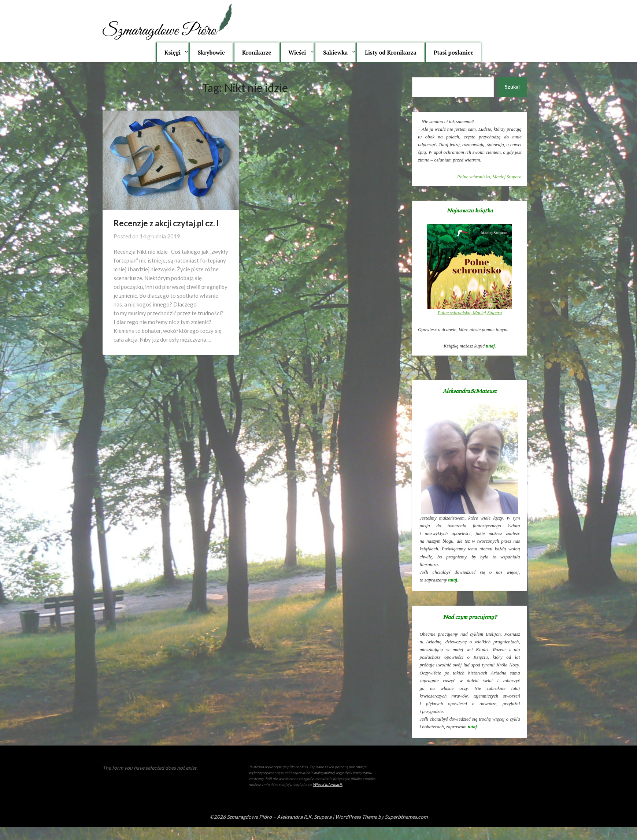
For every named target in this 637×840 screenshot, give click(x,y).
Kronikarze (257, 52)
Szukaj (512, 87)
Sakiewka (335, 52)
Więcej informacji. (328, 784)
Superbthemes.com (406, 817)
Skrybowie (211, 52)
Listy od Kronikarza (391, 52)
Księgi (173, 52)
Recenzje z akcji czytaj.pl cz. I (166, 223)
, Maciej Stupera (489, 177)
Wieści (297, 52)
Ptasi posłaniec (453, 52)
